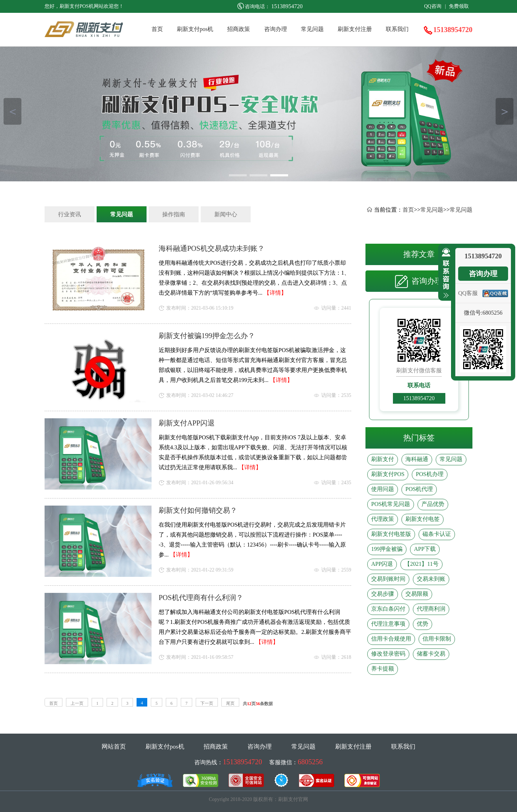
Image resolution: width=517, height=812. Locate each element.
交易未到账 (431, 579)
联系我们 (397, 29)
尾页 (230, 703)
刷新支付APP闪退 (187, 423)
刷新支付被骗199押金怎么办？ (207, 336)
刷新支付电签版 (391, 534)
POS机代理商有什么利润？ (201, 598)
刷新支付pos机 (195, 29)
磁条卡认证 (437, 534)
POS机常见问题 (391, 504)
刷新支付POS (388, 474)
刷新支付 (383, 459)
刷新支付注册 (355, 29)
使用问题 (383, 489)
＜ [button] (13, 111)
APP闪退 (382, 564)
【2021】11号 (421, 564)
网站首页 (114, 747)
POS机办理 (429, 474)
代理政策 (383, 519)
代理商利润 (431, 609)
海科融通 (417, 459)
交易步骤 (383, 594)
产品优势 (433, 504)
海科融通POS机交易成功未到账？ (212, 248)
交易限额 (417, 594)
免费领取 (459, 6)
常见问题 (312, 29)
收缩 (445, 273)
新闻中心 (226, 214)
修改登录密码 (388, 654)
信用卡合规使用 (391, 639)
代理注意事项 (388, 624)
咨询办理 (276, 29)
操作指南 (174, 214)
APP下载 (425, 549)
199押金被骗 (387, 549)
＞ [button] (505, 111)
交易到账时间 (388, 579)
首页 (157, 29)
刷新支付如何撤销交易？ (198, 510)
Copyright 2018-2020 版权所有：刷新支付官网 (258, 799)
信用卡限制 (437, 639)
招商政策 (239, 29)
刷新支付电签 (423, 519)
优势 (423, 624)
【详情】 (275, 293)
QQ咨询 (432, 6)
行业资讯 (70, 214)
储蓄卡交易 (431, 654)
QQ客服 (468, 293)
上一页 (77, 703)
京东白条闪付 (388, 609)
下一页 (207, 703)
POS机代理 (419, 489)
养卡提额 (383, 669)
